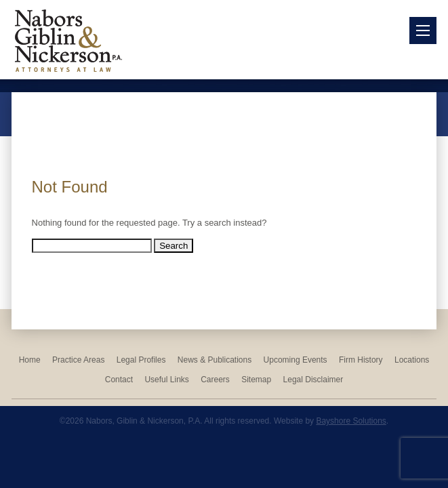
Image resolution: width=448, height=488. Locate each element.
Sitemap (256, 380)
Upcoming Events (296, 360)
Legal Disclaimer (313, 380)
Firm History (361, 360)
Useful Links (166, 380)
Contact (119, 380)
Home (30, 360)
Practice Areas (78, 360)
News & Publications (215, 360)
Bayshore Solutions (351, 421)
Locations (412, 360)
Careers (215, 380)
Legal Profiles (141, 360)
